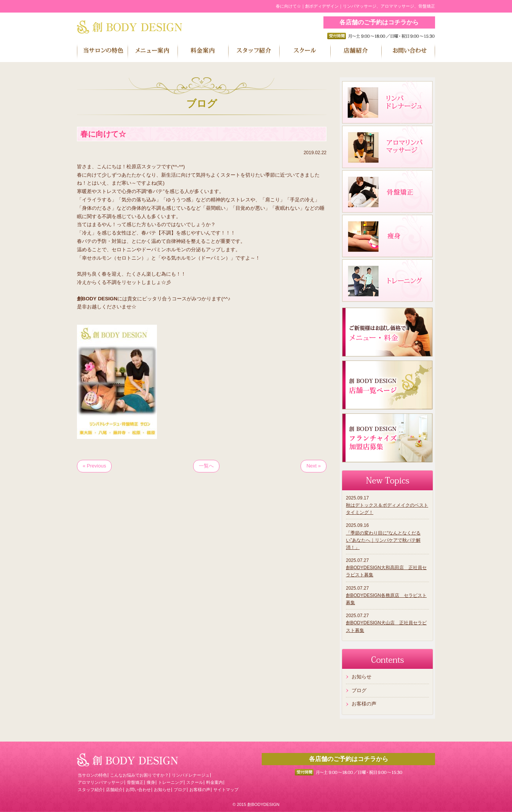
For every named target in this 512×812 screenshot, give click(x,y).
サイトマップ (226, 790)
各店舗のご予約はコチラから (379, 22)
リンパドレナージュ (191, 775)
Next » (314, 466)
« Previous (94, 466)
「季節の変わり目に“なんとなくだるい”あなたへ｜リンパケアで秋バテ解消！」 (383, 540)
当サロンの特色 (92, 775)
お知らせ (362, 677)
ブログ (359, 690)
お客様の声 (364, 704)
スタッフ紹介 (90, 790)
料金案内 (214, 782)
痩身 (151, 782)
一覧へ (206, 466)
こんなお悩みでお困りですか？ (139, 775)
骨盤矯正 (135, 782)
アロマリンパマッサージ (101, 782)
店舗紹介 (114, 790)
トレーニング (171, 782)
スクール (195, 782)
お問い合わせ (138, 790)
